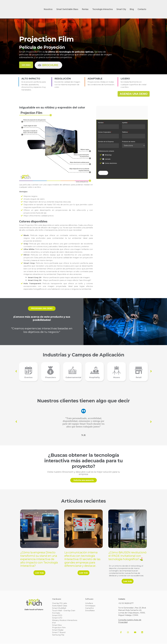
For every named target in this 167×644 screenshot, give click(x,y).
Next (151, 371)
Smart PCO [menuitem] (57, 616)
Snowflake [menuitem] (90, 611)
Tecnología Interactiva (102, 5)
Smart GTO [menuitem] (57, 618)
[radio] (124, 155)
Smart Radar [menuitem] (58, 630)
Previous (16, 371)
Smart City (121, 5)
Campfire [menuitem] (89, 608)
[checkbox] (124, 159)
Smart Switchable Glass (67, 5)
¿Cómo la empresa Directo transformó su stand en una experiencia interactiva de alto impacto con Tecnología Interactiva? (39, 559)
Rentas (85, 5)
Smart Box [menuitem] (57, 625)
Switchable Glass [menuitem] (59, 606)
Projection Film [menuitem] (59, 628)
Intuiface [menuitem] (89, 604)
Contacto (142, 5)
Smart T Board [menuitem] (59, 633)
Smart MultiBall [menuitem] (59, 608)
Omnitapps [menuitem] (90, 606)
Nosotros (48, 5)
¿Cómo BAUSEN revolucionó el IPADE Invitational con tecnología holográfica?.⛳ (127, 557)
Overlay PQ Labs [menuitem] (59, 604)
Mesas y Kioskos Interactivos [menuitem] (65, 621)
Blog (132, 5)
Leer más (39, 573)
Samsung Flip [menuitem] (58, 635)
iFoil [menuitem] (54, 623)
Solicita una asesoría (83, 480)
